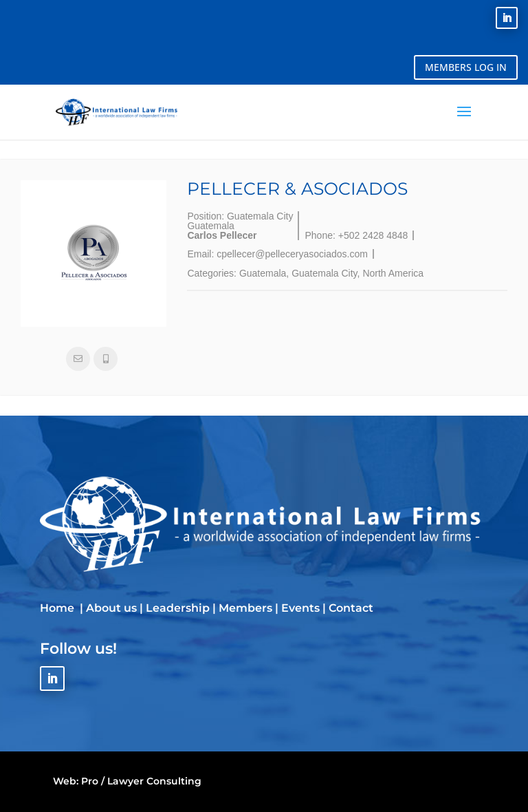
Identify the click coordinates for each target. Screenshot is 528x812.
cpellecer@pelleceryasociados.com (292, 254)
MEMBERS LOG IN (466, 67)
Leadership (178, 608)
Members (245, 608)
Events (300, 608)
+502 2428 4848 (373, 235)
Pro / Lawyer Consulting (141, 781)
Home (58, 608)
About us (111, 608)
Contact (351, 608)
